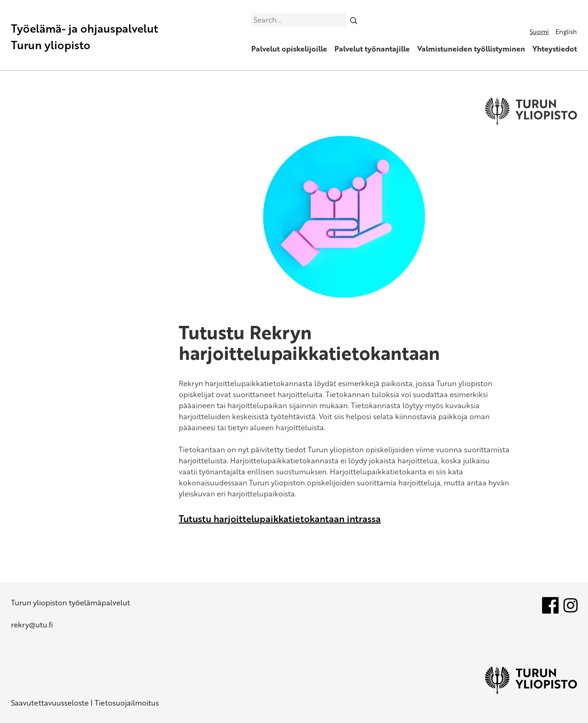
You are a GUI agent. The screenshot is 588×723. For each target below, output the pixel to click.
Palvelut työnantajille (372, 49)
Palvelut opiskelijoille (289, 49)
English (566, 31)
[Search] (354, 20)
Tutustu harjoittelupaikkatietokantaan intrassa (280, 518)
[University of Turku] (531, 692)
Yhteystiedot (555, 49)
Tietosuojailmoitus (127, 703)
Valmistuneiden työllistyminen (471, 49)
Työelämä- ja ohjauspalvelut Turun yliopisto (85, 37)
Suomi (539, 31)
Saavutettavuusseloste (50, 703)
